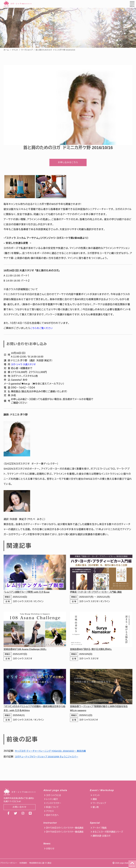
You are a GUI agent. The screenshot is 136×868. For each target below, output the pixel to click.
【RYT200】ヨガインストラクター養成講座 (65, 829)
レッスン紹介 (52, 800)
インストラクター (54, 804)
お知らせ (50, 849)
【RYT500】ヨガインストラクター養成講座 (65, 833)
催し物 (96, 808)
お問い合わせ (20, 808)
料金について (52, 808)
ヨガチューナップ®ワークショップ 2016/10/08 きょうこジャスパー (49, 758)
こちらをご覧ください (42, 329)
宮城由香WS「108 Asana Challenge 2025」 (27, 650)
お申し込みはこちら (68, 163)
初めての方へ (52, 816)
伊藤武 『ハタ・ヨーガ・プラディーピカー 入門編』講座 (98, 593)
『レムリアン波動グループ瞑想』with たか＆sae (28, 593)
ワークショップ (27, 50)
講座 (95, 800)
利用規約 (23, 864)
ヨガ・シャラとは (54, 796)
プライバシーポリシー (9, 864)
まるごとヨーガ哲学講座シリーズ (108, 833)
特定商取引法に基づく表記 (40, 864)
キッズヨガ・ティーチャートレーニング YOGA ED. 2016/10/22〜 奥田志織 (53, 752)
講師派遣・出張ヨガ (101, 837)
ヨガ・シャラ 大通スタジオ (24, 365)
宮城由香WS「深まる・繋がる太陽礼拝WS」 (93, 650)
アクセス (50, 812)
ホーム (6, 50)
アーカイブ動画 (100, 829)
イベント (15, 50)
